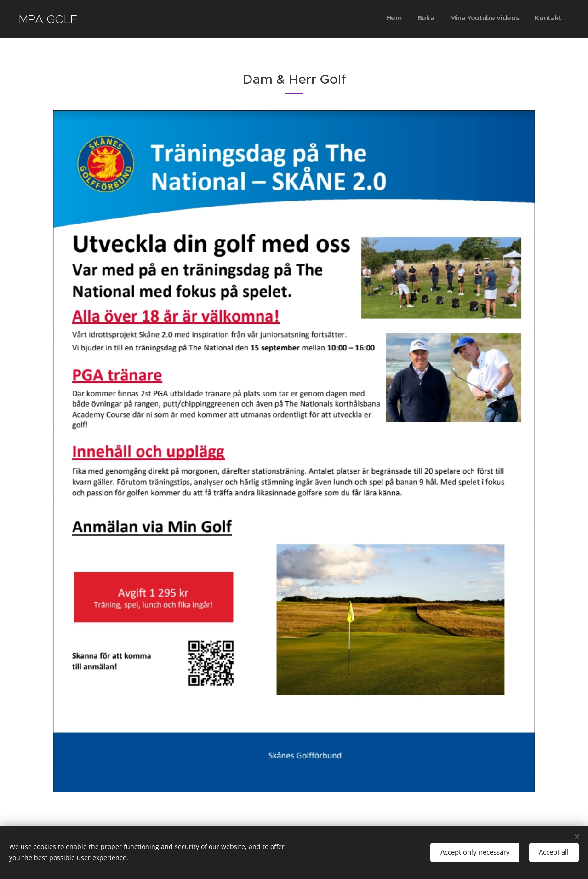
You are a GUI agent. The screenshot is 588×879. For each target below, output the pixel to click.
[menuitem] (515, 19)
